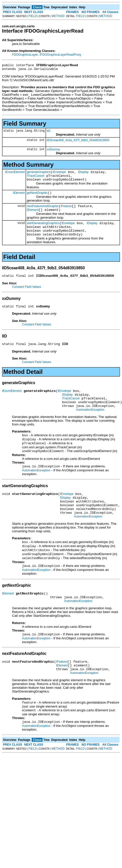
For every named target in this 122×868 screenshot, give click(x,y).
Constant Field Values (27, 297)
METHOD (58, 16)
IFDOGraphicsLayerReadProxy (60, 55)
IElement (19, 197)
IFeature (66, 211)
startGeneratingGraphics (43, 230)
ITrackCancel (35, 179)
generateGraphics (39, 174)
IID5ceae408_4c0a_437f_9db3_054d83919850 (78, 142)
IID (49, 132)
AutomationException (90, 425)
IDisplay (83, 174)
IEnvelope (59, 174)
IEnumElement (15, 174)
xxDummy (53, 151)
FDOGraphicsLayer (25, 55)
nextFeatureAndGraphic (43, 211)
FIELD (33, 16)
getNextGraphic (37, 197)
